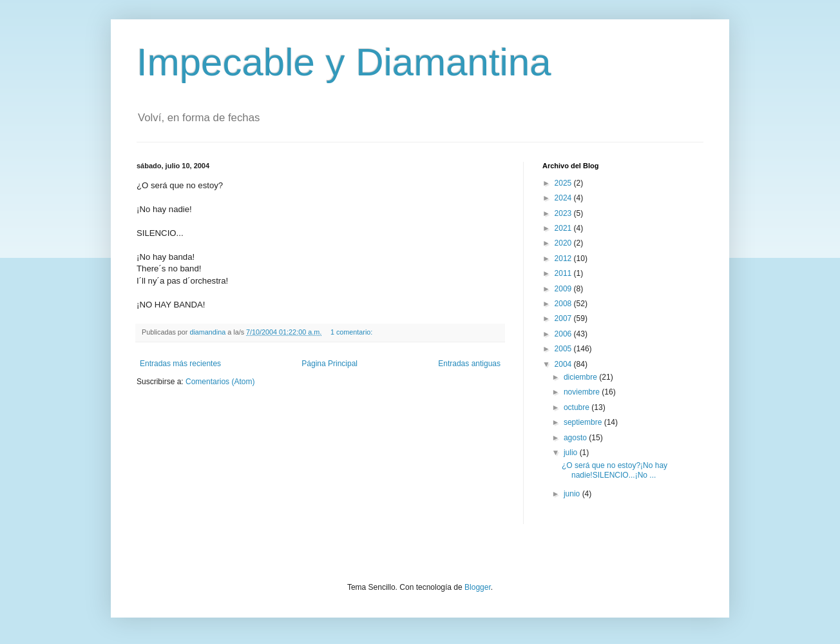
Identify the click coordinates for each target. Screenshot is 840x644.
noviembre (583, 392)
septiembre (584, 422)
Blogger (478, 587)
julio (572, 453)
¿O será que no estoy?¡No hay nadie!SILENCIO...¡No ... (615, 470)
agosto (576, 438)
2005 (564, 349)
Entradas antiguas (469, 364)
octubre (577, 407)
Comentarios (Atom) (220, 382)
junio (573, 494)
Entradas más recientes (180, 364)
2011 (564, 273)
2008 (564, 304)
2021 (564, 228)
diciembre (581, 377)
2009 (564, 289)
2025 (564, 183)
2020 (564, 243)
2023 (564, 213)
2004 (564, 364)
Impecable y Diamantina (344, 62)
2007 (564, 318)
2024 (564, 198)
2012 (564, 259)
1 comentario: (352, 332)
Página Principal (329, 364)
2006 (564, 334)
